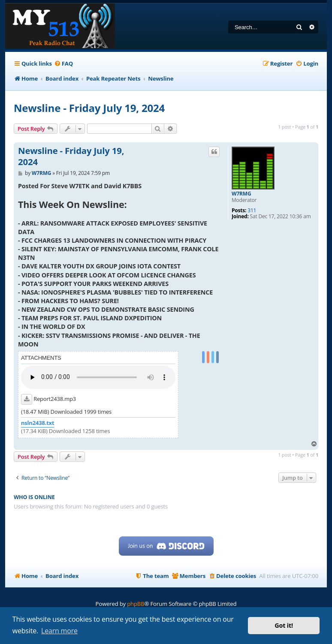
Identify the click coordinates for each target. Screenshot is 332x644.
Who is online (34, 497)
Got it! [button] (284, 625)
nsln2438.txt (38, 423)
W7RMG (241, 194)
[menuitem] (63, 64)
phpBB (136, 604)
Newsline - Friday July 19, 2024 (89, 108)
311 (252, 211)
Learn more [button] (59, 631)
